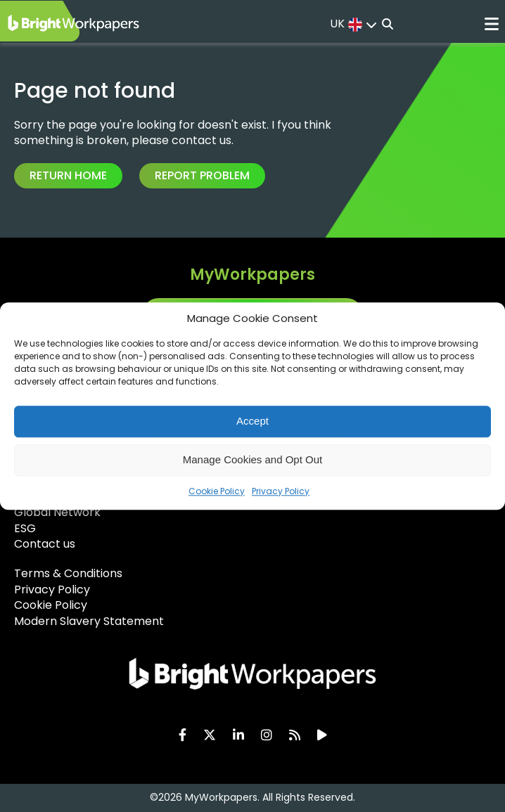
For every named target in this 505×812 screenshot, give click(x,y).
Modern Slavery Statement (89, 621)
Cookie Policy (217, 491)
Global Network (57, 512)
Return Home (68, 175)
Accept (252, 421)
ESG (25, 528)
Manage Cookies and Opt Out (252, 459)
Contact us (45, 544)
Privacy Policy (281, 491)
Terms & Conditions (68, 573)
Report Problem (202, 175)
